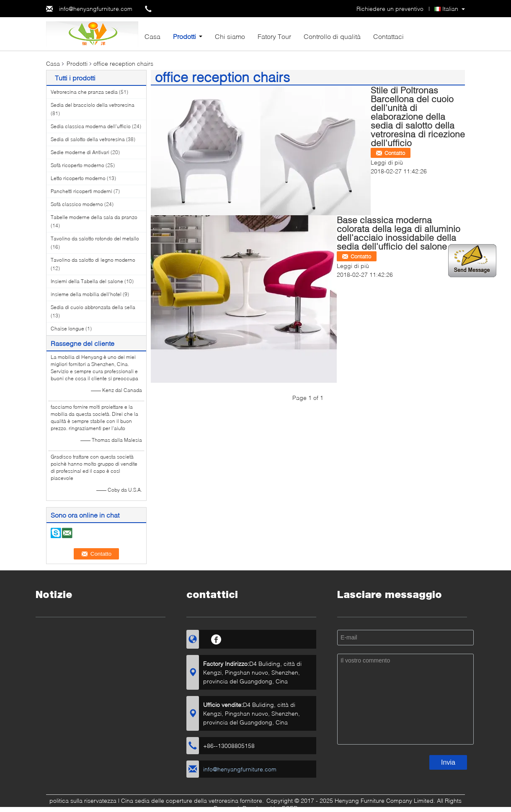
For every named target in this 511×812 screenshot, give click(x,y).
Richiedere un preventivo (390, 9)
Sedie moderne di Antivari (80, 152)
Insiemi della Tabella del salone (87, 281)
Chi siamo (230, 36)
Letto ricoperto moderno (78, 178)
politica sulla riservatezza (83, 800)
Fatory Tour (274, 36)
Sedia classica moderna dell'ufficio (91, 126)
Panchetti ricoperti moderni (81, 191)
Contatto (395, 153)
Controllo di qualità (332, 36)
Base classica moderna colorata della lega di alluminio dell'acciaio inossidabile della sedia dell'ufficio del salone (399, 233)
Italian (450, 9)
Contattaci (388, 36)
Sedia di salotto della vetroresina (88, 139)
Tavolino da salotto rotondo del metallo (95, 238)
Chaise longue (67, 329)
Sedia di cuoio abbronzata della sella (93, 307)
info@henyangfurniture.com (96, 9)
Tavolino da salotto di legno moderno (93, 260)
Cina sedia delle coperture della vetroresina (180, 800)
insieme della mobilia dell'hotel (86, 294)
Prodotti (185, 36)
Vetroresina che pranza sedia (84, 92)
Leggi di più (387, 162)
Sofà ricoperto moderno (77, 165)
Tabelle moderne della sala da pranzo (94, 217)
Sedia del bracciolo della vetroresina (93, 105)
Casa (152, 36)
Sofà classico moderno (77, 204)
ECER (290, 808)
